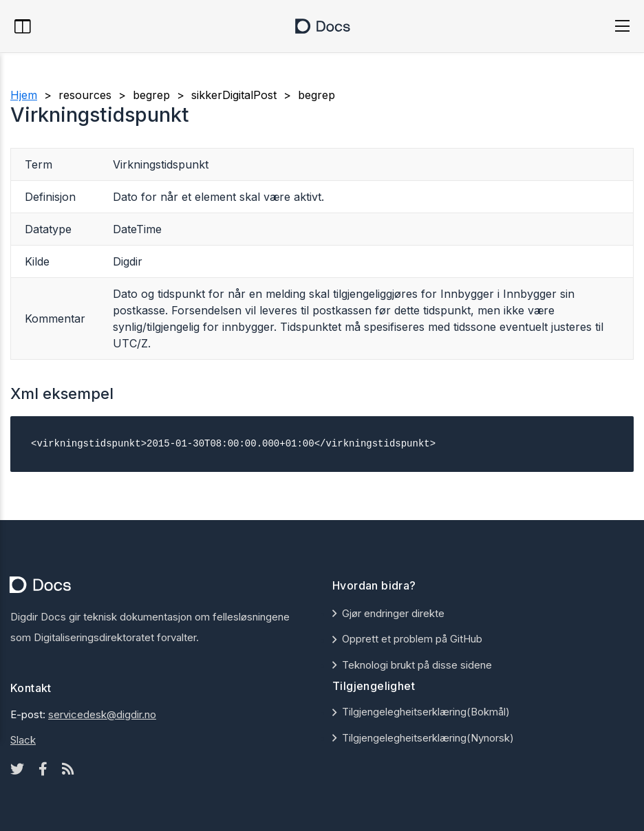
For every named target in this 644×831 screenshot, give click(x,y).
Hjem (24, 95)
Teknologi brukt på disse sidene (417, 665)
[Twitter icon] (17, 769)
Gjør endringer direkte (393, 613)
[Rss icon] (68, 769)
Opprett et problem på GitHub (412, 639)
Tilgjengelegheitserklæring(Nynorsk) (428, 738)
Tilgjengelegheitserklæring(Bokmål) (426, 712)
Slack (23, 740)
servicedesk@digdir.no (102, 714)
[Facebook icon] (43, 769)
